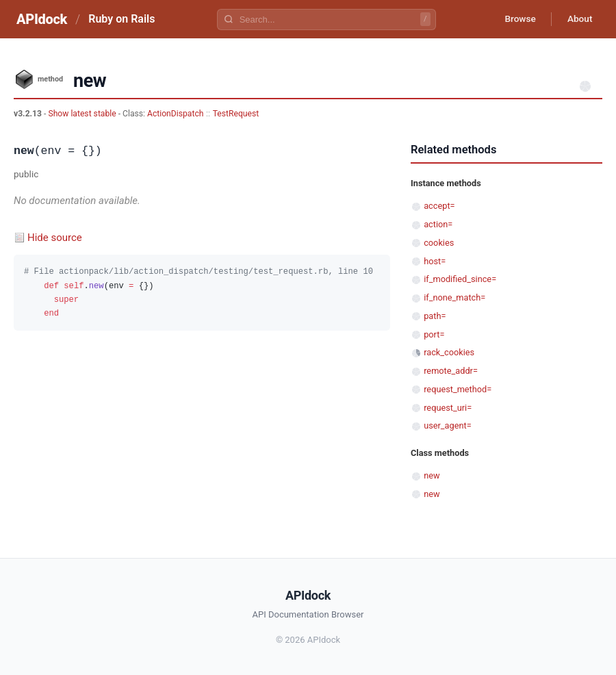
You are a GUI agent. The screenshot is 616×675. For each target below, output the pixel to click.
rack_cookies (449, 352)
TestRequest (236, 114)
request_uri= (448, 408)
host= (435, 261)
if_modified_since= (460, 279)
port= (434, 334)
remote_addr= (451, 371)
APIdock (42, 19)
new (432, 475)
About (578, 19)
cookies (439, 243)
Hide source (55, 238)
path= (435, 316)
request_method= (458, 389)
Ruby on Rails (121, 19)
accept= (439, 206)
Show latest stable (83, 114)
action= (438, 224)
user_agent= (448, 425)
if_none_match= (454, 297)
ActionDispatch (175, 114)
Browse (516, 19)
